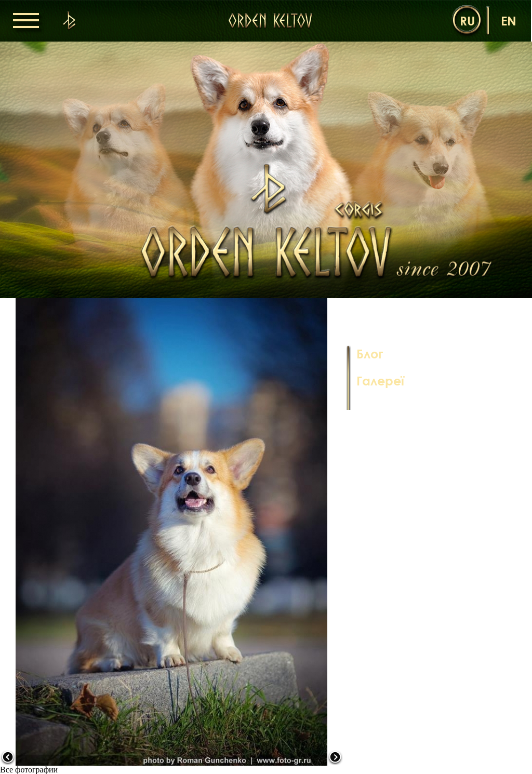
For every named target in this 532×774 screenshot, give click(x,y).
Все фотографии (29, 770)
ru (467, 21)
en (509, 21)
